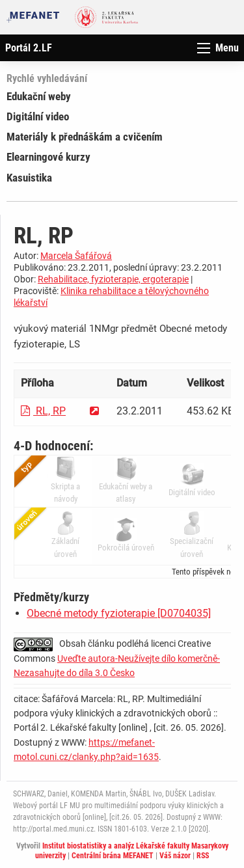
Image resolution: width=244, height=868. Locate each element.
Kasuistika (29, 178)
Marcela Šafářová (76, 256)
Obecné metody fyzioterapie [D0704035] (119, 613)
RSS (203, 856)
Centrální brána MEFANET (113, 856)
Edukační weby (39, 96)
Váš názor (175, 856)
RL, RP (43, 411)
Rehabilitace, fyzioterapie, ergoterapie (113, 279)
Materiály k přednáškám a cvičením (85, 137)
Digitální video (38, 116)
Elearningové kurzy (48, 157)
